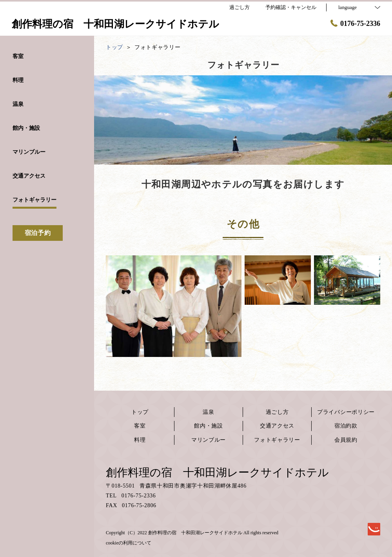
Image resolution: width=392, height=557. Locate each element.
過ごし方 (277, 412)
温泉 (208, 412)
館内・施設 (209, 426)
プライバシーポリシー (346, 412)
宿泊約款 (346, 426)
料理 (140, 440)
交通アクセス (277, 426)
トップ (140, 412)
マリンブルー (209, 440)
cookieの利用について (129, 543)
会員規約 (346, 440)
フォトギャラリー (277, 440)
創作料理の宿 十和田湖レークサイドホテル (217, 472)
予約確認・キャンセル (291, 7)
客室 (140, 426)
